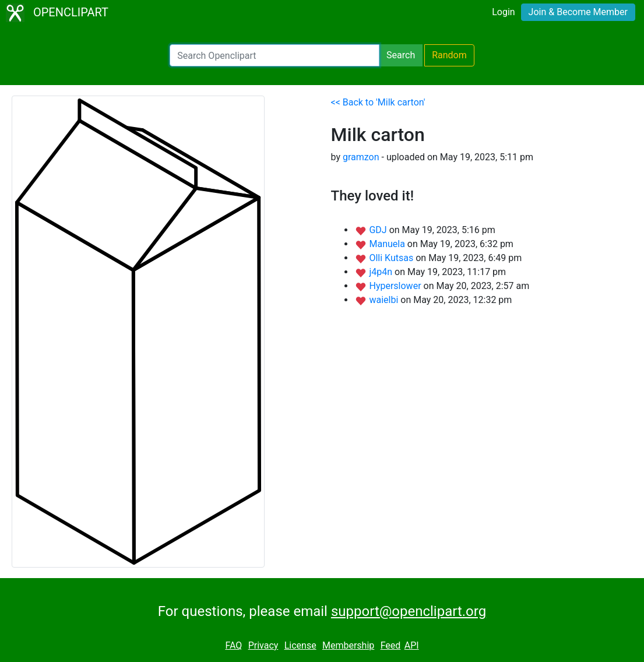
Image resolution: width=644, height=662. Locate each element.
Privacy (263, 645)
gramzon (361, 157)
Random (449, 55)
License (300, 645)
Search (401, 55)
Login (503, 12)
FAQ (233, 645)
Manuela (388, 244)
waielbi (385, 300)
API (412, 645)
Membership (348, 645)
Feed (391, 645)
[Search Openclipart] (275, 55)
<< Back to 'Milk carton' (378, 102)
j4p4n (382, 272)
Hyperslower (396, 286)
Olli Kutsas (392, 258)
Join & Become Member (578, 12)
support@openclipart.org (409, 611)
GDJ (379, 230)
